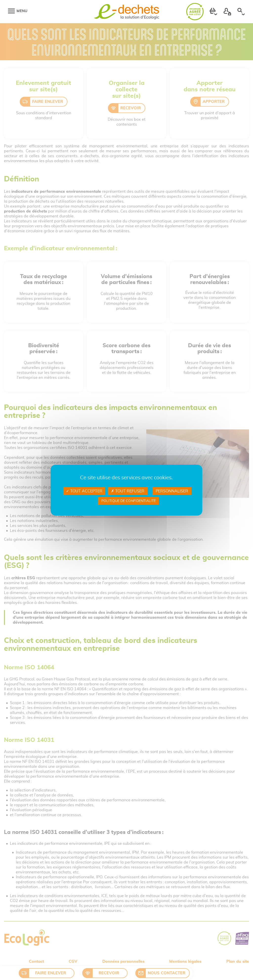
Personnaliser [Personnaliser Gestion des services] (172, 491)
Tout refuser (128, 491)
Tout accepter (84, 491)
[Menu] (11, 11)
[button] (213, 12)
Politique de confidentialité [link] (128, 501)
